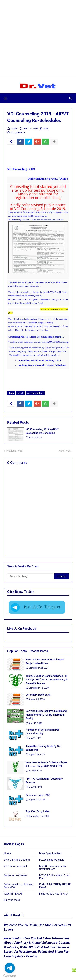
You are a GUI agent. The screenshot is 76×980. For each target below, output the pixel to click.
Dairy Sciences (12, 900)
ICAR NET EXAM (13, 894)
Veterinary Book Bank (16, 866)
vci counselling (35, 393)
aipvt (45, 128)
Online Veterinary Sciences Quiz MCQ (18, 886)
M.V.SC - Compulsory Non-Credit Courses (54, 868)
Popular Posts (17, 651)
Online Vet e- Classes (15, 875)
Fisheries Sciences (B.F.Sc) (53, 894)
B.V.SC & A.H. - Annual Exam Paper (55, 877)
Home (7, 853)
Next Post (64, 451)
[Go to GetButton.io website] (10, 976)
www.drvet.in (13, 938)
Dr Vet (14, 128)
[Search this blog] (30, 576)
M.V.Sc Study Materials (52, 860)
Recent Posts (39, 651)
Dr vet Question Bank (50, 853)
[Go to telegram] (10, 968)
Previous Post (14, 451)
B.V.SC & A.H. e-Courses (17, 860)
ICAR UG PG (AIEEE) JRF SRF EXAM (55, 886)
